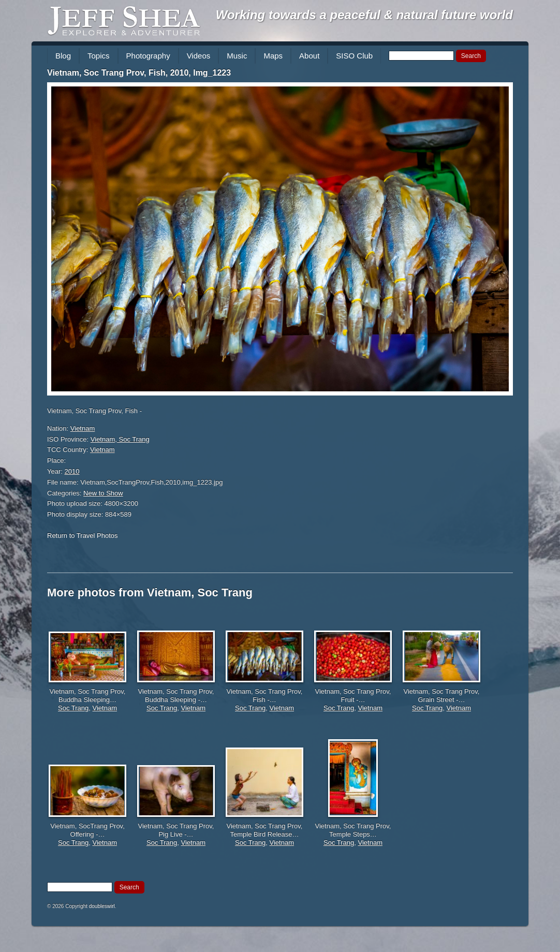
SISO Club (354, 56)
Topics (99, 56)
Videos (199, 56)
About (309, 56)
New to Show (103, 493)
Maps (273, 56)
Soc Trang (73, 708)
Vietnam (83, 428)
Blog (63, 56)
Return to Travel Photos (83, 536)
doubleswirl (102, 906)
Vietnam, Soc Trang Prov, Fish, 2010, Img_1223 (139, 73)
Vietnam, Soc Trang (120, 439)
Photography (148, 56)
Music (237, 56)
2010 (72, 471)
